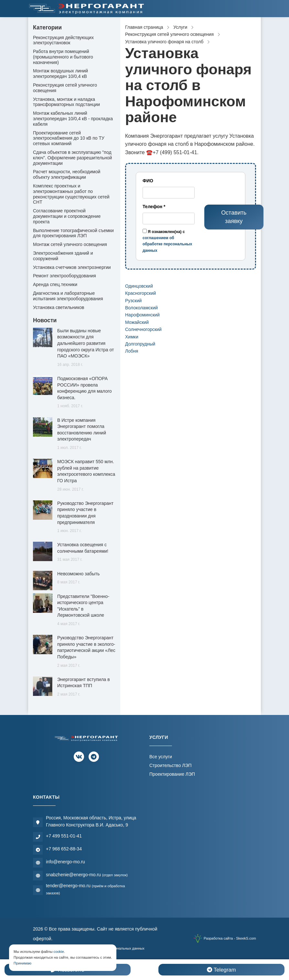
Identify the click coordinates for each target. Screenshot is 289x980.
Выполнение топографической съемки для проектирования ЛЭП (73, 233)
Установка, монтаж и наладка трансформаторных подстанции (66, 102)
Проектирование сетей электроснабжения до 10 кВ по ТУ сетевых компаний (69, 138)
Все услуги (161, 757)
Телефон (154, 207)
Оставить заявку (234, 217)
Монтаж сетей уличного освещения (70, 244)
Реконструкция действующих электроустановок (63, 40)
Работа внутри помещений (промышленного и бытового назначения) (63, 57)
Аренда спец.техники (55, 284)
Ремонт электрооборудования (64, 276)
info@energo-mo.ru (65, 862)
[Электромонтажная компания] (87, 9)
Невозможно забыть (78, 574)
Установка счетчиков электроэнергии (72, 267)
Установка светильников (59, 307)
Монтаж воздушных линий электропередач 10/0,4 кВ (60, 74)
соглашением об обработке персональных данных (167, 244)
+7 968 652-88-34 (64, 849)
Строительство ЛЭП (171, 765)
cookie (59, 952)
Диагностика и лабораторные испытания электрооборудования (68, 296)
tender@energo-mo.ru (85, 889)
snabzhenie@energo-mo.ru (87, 875)
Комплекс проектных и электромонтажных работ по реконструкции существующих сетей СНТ (71, 194)
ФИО (148, 181)
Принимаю (22, 963)
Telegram (221, 970)
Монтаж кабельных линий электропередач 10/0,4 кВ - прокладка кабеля (73, 119)
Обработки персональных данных (116, 948)
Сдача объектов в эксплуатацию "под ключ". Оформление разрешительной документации (72, 158)
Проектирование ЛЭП (172, 774)
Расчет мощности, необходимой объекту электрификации (67, 174)
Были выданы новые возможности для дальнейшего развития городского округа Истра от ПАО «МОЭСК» (86, 343)
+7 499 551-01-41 (64, 836)
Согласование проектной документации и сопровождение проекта (67, 216)
